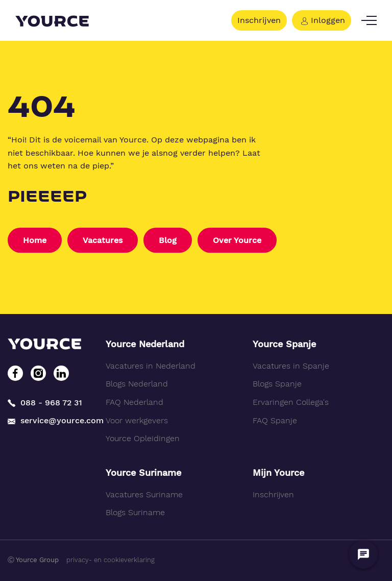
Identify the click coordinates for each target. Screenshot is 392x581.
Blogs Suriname (135, 512)
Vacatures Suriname (144, 494)
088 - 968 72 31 (45, 403)
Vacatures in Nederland (151, 366)
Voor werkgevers (137, 420)
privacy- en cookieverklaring (111, 560)
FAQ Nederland (134, 402)
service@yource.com (49, 420)
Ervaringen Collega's (291, 402)
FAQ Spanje (275, 420)
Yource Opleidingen (143, 438)
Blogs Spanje (277, 384)
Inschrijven (259, 20)
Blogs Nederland (137, 384)
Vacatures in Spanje (291, 366)
